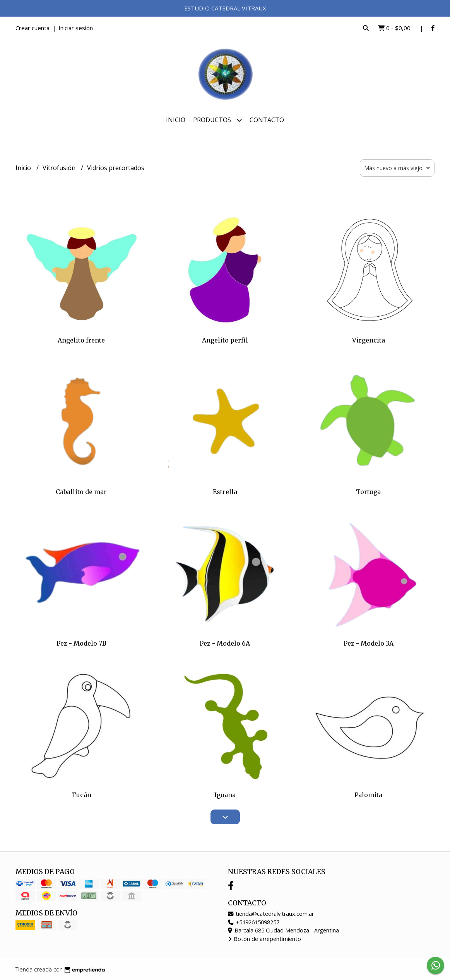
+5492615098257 (254, 922)
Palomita (368, 795)
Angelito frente (81, 340)
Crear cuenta (33, 28)
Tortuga (368, 492)
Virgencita (369, 340)
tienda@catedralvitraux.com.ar (271, 914)
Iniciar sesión (76, 28)
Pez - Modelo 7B (81, 643)
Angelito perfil (225, 340)
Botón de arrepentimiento (264, 939)
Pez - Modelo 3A (369, 643)
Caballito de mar (81, 492)
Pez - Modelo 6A (225, 643)
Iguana (225, 795)
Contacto (267, 120)
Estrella (225, 492)
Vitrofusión (60, 168)
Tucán (81, 795)
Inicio (176, 120)
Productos (217, 120)
